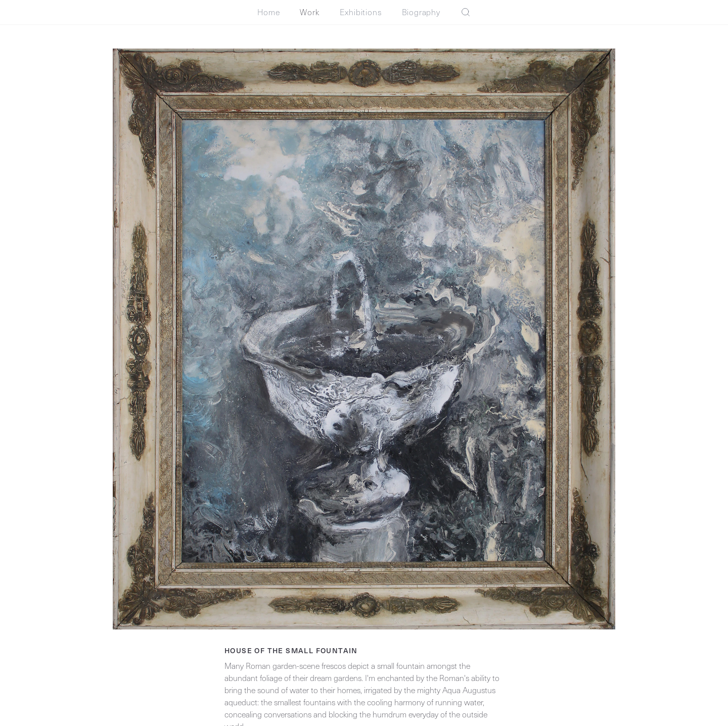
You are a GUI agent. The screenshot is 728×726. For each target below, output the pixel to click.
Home (268, 12)
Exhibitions (361, 12)
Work (309, 12)
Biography (421, 12)
